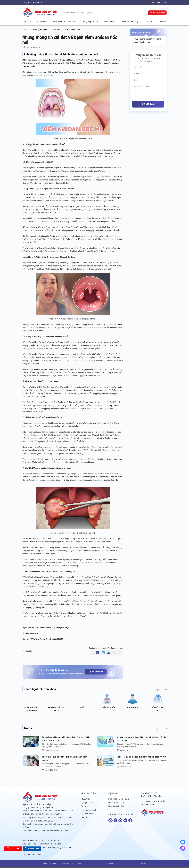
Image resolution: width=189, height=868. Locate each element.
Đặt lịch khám (96, 672)
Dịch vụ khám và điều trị (119, 800)
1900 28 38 (13, 849)
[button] (157, 690)
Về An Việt (85, 800)
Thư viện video (87, 815)
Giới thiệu (41, 22)
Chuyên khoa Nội (107, 707)
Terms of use (110, 865)
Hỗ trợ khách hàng (130, 22)
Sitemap (143, 865)
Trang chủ (27, 22)
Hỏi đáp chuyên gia (117, 804)
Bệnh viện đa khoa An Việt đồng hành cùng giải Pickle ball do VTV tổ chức (65, 739)
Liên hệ (163, 22)
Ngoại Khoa (132, 707)
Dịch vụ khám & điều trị (63, 22)
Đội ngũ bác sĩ (110, 22)
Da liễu (82, 707)
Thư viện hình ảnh (89, 811)
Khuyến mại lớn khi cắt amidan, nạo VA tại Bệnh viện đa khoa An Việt (140, 739)
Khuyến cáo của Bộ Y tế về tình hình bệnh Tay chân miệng (67, 759)
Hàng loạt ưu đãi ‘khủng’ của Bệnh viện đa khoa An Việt (140, 759)
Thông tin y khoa (89, 22)
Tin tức (149, 22)
